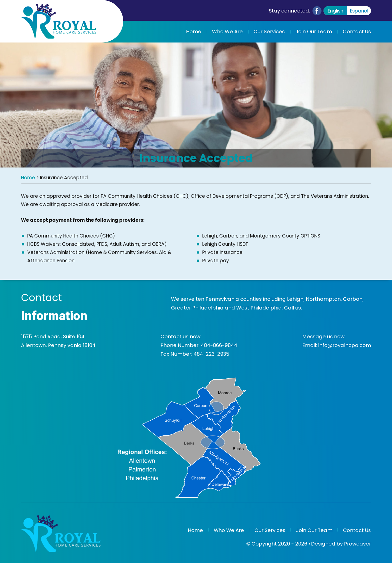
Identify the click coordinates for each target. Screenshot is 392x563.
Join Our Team (314, 31)
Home (194, 31)
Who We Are (227, 31)
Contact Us (357, 31)
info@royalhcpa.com (345, 345)
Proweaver (357, 543)
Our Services (269, 31)
